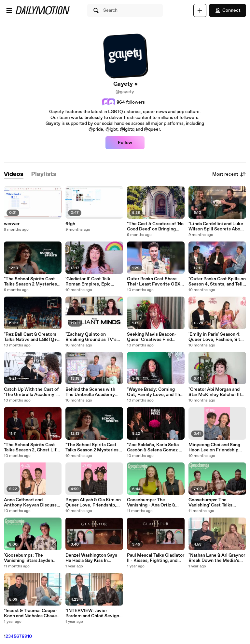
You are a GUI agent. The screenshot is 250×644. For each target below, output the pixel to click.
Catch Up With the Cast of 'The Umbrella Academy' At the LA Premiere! (33, 392)
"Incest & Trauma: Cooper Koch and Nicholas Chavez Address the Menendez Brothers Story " (32, 613)
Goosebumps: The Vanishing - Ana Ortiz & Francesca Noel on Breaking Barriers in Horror (154, 503)
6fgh (70, 224)
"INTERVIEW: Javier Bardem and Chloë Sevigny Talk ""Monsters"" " (94, 613)
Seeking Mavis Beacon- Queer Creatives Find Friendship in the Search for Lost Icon (153, 337)
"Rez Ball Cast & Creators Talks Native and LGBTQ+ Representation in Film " (30, 337)
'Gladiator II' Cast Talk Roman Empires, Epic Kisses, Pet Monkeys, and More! (92, 282)
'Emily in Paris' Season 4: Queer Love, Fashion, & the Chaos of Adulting (217, 337)
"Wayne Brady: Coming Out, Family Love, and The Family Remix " (155, 392)
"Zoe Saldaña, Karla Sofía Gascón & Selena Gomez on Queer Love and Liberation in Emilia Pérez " (155, 447)
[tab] (14, 175)
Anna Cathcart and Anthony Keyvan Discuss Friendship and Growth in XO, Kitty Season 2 (30, 503)
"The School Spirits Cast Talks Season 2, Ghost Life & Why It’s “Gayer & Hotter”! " (31, 447)
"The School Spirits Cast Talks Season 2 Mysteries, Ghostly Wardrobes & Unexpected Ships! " (31, 282)
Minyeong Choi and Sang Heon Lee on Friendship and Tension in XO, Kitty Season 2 (214, 447)
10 (30, 637)
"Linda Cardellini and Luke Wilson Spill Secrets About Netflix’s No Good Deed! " (217, 227)
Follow (125, 143)
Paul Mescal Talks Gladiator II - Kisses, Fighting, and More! (156, 558)
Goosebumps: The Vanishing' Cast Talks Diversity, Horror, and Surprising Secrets (211, 503)
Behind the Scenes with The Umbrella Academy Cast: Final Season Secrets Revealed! (94, 392)
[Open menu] (9, 10)
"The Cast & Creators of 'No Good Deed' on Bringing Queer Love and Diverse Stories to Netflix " (155, 227)
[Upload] (200, 10)
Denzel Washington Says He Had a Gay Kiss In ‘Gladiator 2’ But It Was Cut (94, 558)
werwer (12, 224)
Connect (228, 10)
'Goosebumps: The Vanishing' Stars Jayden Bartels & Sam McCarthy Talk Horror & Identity (30, 558)
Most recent (229, 174)
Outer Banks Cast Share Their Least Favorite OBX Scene (154, 282)
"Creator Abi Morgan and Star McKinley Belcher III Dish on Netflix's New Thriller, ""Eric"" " (215, 392)
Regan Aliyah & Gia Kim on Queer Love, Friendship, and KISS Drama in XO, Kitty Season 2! (93, 503)
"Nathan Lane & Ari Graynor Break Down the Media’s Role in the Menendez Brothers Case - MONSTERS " (217, 558)
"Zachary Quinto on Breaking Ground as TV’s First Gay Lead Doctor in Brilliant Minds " (91, 337)
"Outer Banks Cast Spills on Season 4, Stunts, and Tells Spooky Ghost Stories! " (217, 282)
